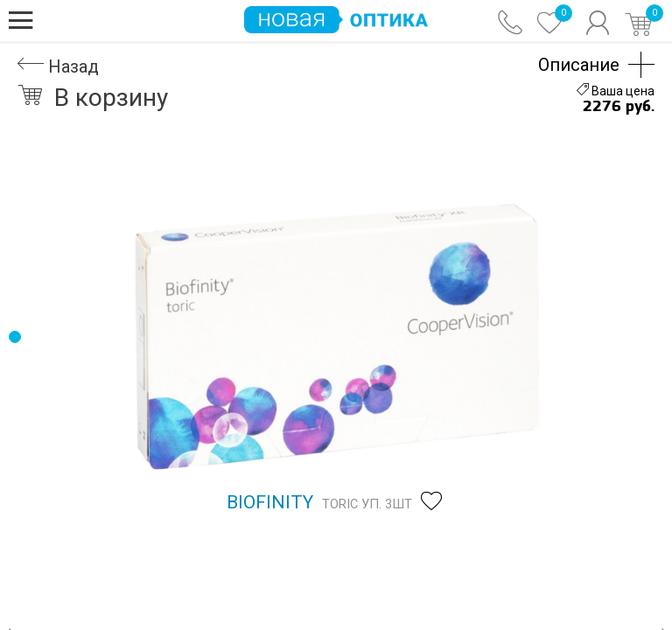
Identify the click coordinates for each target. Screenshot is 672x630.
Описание (579, 65)
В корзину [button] (93, 98)
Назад (58, 66)
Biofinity (270, 502)
